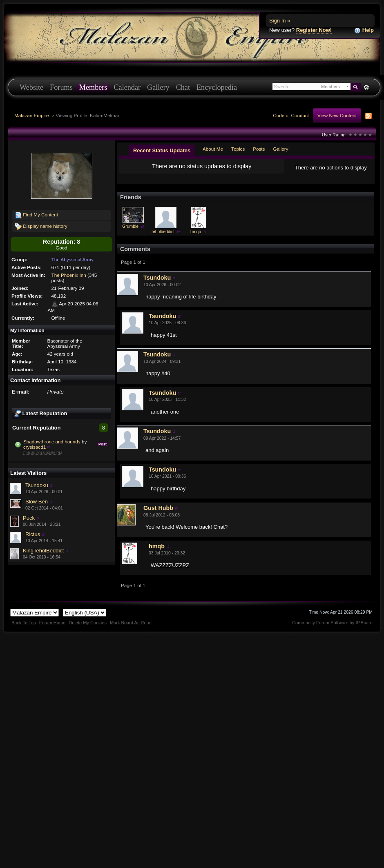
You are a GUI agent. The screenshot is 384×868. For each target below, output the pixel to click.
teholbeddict (163, 238)
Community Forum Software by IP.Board (332, 629)
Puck (29, 518)
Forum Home (52, 629)
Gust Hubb (158, 514)
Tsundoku (37, 485)
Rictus (33, 534)
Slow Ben (37, 502)
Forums (61, 87)
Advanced (366, 87)
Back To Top (24, 629)
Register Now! (314, 30)
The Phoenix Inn (69, 275)
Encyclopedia (217, 87)
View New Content (337, 115)
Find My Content (37, 215)
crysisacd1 (35, 447)
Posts (259, 149)
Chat (183, 87)
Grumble (130, 233)
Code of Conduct (291, 115)
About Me (213, 149)
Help (364, 30)
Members (93, 87)
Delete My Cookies (88, 629)
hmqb (196, 238)
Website (31, 87)
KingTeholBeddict (43, 551)
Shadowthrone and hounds (52, 442)
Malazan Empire (31, 115)
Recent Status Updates (162, 150)
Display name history (41, 227)
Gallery (158, 87)
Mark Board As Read (131, 629)
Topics (238, 149)
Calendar (127, 87)
